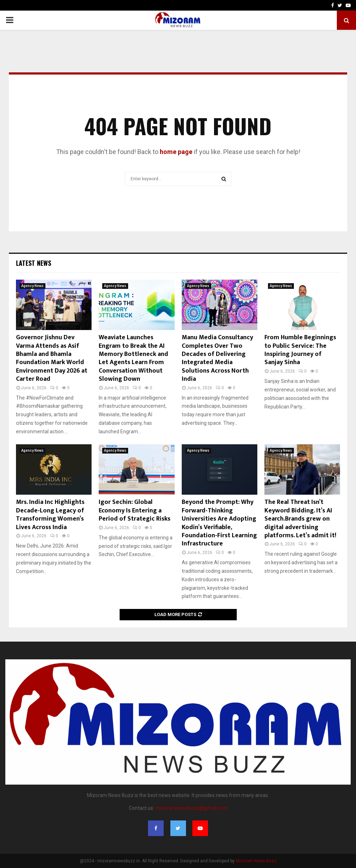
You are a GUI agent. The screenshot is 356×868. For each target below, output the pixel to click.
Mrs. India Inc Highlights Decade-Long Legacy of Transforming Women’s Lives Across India (50, 515)
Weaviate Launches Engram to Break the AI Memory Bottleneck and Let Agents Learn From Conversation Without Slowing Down (133, 358)
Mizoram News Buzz (256, 861)
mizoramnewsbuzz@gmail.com (191, 808)
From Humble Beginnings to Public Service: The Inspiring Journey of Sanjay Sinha (300, 350)
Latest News (34, 263)
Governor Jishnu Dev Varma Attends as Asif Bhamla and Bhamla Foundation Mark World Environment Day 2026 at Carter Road (52, 358)
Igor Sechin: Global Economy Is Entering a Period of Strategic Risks (135, 510)
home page (176, 152)
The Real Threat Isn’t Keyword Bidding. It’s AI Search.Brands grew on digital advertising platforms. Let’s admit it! (300, 519)
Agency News (32, 286)
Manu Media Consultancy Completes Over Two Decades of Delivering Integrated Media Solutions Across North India (217, 358)
